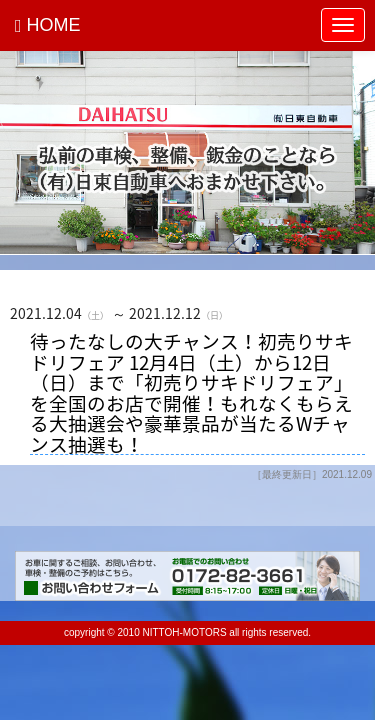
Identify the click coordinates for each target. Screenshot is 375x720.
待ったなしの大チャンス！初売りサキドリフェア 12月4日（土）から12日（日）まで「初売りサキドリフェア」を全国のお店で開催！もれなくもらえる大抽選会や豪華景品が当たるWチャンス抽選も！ (191, 393)
